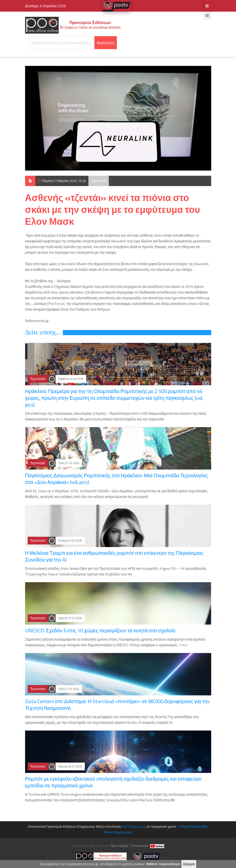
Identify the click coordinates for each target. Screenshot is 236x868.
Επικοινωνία (139, 846)
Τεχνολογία (98, 181)
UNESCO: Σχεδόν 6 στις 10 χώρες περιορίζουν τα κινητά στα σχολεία (100, 630)
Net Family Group (134, 827)
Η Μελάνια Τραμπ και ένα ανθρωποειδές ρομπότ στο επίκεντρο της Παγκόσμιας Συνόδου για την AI (114, 556)
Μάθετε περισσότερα (163, 865)
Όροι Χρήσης (120, 846)
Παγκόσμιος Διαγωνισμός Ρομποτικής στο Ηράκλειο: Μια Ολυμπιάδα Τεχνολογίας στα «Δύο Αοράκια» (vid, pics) (117, 479)
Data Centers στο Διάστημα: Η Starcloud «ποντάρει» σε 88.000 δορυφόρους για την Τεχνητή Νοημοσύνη (117, 705)
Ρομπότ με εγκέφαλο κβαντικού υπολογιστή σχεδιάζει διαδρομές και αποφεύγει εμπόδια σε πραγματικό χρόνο (113, 782)
